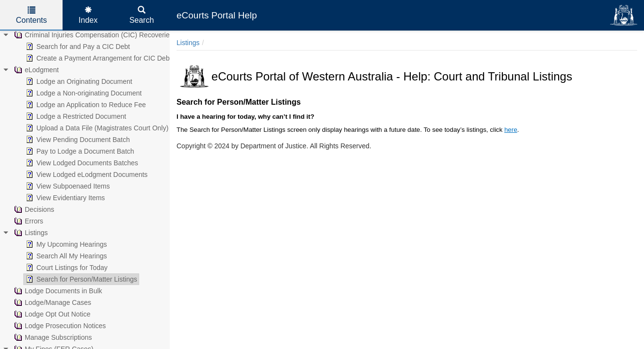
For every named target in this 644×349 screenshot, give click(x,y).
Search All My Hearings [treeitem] (65, 256)
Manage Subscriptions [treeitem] (52, 337)
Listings (188, 43)
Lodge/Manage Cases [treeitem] (52, 302)
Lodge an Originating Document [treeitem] (78, 81)
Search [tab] (142, 15)
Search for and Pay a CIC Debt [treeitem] (77, 47)
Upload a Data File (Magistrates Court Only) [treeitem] (96, 128)
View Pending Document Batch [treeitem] (77, 140)
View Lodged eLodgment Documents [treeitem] (86, 174)
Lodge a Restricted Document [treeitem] (75, 116)
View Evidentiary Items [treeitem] (64, 198)
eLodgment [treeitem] (35, 70)
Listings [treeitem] (30, 233)
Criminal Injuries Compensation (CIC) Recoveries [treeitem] (93, 35)
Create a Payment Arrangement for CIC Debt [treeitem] (98, 58)
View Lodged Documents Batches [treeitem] (81, 163)
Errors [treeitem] (28, 221)
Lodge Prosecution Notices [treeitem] (59, 326)
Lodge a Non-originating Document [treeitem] (83, 93)
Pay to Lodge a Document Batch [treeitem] (79, 151)
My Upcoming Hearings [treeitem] (65, 244)
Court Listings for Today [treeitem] (66, 268)
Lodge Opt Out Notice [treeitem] (51, 314)
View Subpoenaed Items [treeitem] (67, 186)
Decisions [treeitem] (33, 209)
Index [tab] (88, 15)
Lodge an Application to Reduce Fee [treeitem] (85, 105)
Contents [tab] (32, 15)
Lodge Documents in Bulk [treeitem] (57, 291)
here (511, 130)
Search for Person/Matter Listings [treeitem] (80, 279)
